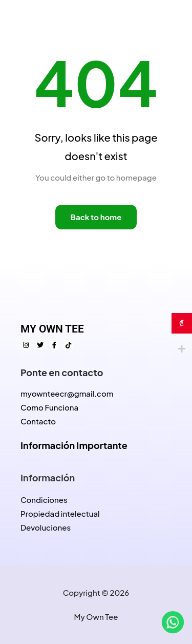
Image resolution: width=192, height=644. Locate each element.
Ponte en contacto (62, 372)
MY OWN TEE (52, 329)
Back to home (96, 217)
